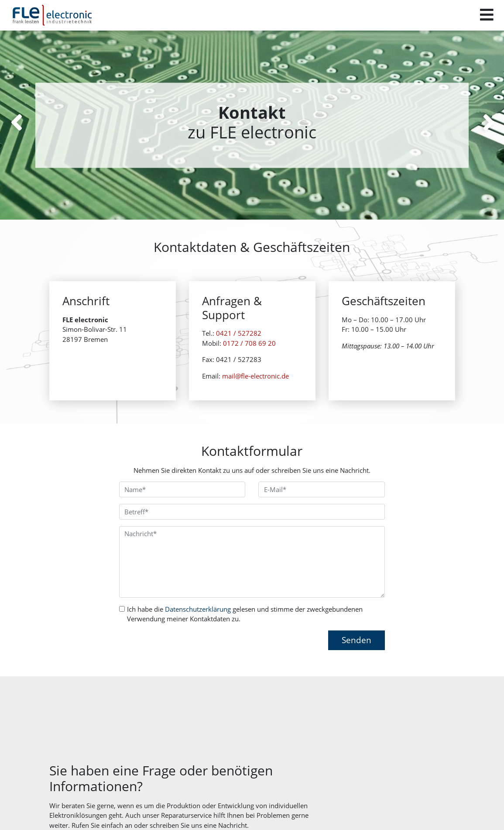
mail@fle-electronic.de (255, 389)
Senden (357, 640)
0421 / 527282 (239, 346)
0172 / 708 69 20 (249, 356)
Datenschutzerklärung (198, 609)
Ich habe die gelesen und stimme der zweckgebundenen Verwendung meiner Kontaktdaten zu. (245, 614)
